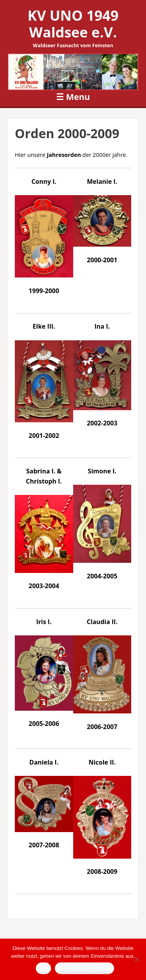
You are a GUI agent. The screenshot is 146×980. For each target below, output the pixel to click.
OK (43, 968)
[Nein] (136, 959)
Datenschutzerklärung (84, 968)
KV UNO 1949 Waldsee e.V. (73, 24)
